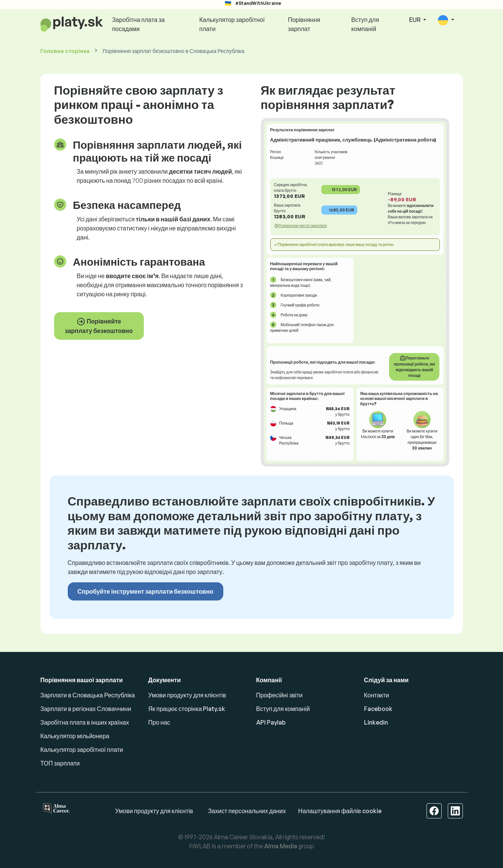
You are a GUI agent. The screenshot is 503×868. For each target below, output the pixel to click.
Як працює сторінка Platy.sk (187, 709)
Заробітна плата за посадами (138, 24)
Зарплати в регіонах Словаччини (86, 709)
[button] (446, 20)
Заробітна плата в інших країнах (85, 722)
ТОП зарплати (60, 763)
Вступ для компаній (365, 24)
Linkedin (376, 722)
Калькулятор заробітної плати (232, 24)
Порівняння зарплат (304, 24)
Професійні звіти (280, 695)
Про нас (159, 722)
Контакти (377, 695)
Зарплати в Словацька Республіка (88, 695)
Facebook (378, 709)
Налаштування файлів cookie (340, 811)
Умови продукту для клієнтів (187, 695)
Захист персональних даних (247, 811)
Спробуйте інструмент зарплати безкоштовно (146, 591)
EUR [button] (415, 20)
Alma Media (281, 846)
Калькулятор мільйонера (75, 736)
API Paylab (271, 722)
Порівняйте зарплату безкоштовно (99, 326)
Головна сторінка (65, 51)
